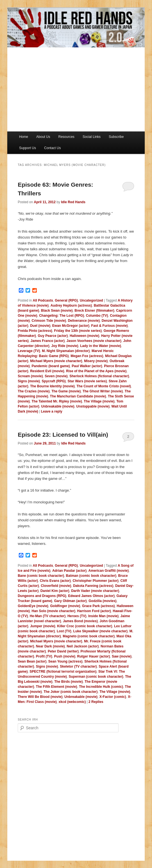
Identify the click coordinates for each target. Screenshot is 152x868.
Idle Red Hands (73, 202)
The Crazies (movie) (34, 391)
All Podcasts (43, 300)
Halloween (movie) (84, 336)
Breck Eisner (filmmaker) (94, 311)
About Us (43, 137)
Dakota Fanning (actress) (93, 586)
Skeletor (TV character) (78, 666)
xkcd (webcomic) (72, 702)
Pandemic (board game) (51, 366)
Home (24, 137)
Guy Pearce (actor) (53, 336)
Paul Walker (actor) (87, 366)
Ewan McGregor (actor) (71, 326)
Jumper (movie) (43, 626)
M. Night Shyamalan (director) (66, 351)
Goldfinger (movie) (65, 606)
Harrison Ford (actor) (94, 611)
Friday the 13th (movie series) (78, 331)
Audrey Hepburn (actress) (71, 305)
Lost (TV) (64, 631)
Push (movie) (65, 656)
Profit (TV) (44, 656)
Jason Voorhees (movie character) (94, 341)
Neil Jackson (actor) (83, 646)
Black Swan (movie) (57, 311)
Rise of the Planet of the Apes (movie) (96, 371)
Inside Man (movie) (103, 616)
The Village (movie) (99, 401)
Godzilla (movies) (102, 601)
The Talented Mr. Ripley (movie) (57, 401)
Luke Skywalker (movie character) (100, 631)
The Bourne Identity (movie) (52, 386)
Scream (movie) (30, 376)
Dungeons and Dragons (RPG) (42, 596)
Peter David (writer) (63, 651)
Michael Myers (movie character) (56, 361)
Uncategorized (91, 300)
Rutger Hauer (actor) (94, 656)
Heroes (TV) (77, 616)
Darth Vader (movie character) (95, 591)
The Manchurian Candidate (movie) (78, 396)
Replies (96, 702)
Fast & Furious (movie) (110, 326)
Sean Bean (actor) (32, 661)
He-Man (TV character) (48, 616)
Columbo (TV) (97, 316)
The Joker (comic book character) (71, 692)
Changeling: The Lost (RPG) (62, 316)
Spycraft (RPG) (54, 381)
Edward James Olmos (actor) (91, 596)
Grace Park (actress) (98, 606)
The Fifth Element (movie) (57, 687)
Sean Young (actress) (65, 661)
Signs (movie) (29, 381)
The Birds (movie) (68, 682)
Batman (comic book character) (91, 576)
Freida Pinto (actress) (35, 331)
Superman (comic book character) (96, 677)
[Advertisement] (76, 89)
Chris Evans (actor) (55, 581)
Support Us (28, 148)
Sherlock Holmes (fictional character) (99, 376)
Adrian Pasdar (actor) (69, 571)
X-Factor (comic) (113, 697)
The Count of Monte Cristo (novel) (104, 386)
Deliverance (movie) (84, 321)
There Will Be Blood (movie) (40, 697)
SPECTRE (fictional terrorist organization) (63, 672)
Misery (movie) (96, 361)
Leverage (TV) (29, 351)
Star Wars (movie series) (87, 381)
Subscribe (116, 137)
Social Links (92, 137)
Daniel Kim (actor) (55, 591)
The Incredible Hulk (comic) (101, 687)
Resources (66, 137)
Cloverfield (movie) (56, 586)
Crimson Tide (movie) (49, 321)
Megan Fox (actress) (87, 356)
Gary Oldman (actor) (71, 601)
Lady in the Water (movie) (101, 346)
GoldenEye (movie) (33, 606)
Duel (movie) (40, 326)
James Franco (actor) (48, 341)
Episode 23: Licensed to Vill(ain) (63, 435)
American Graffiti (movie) (109, 571)
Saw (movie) (122, 656)
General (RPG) (66, 300)
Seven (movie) (56, 376)
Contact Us (52, 148)
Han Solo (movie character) (54, 611)
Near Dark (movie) (50, 646)
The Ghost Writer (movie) (103, 391)
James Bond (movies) (80, 621)
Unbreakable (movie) (58, 406)
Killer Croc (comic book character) (85, 626)
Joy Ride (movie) (65, 346)
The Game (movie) (66, 391)
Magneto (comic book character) (89, 636)
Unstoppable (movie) (93, 406)
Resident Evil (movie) (47, 371)
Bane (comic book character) (41, 576)
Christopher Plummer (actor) (95, 581)
